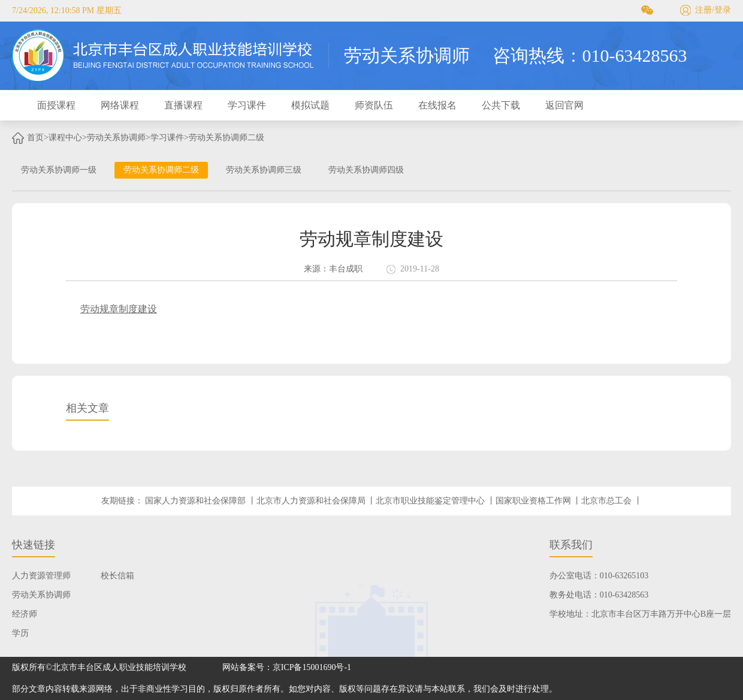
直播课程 (183, 105)
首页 (35, 138)
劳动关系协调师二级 (226, 138)
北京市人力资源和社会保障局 (311, 501)
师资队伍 (374, 105)
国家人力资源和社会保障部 (195, 501)
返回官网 (564, 105)
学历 (20, 633)
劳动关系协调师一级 (59, 170)
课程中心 (65, 138)
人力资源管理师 (41, 576)
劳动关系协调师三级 (264, 170)
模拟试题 (310, 105)
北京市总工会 (606, 501)
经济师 (25, 614)
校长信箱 (117, 576)
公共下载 (501, 105)
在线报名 (437, 105)
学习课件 (247, 105)
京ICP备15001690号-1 (312, 667)
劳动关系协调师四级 (366, 170)
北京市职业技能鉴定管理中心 (430, 501)
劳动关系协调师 (116, 138)
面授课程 (56, 105)
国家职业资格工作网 (533, 501)
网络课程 (120, 105)
